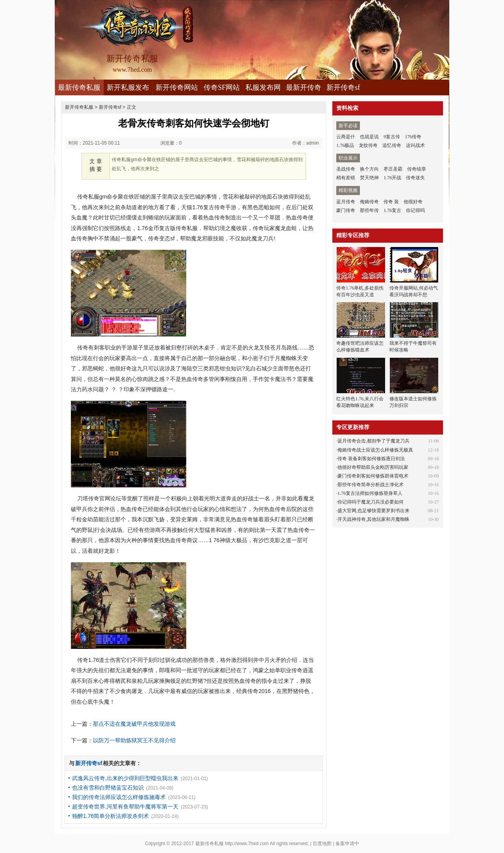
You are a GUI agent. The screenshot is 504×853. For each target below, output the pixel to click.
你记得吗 (415, 210)
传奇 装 (391, 202)
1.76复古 (392, 210)
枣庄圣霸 (393, 169)
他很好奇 (413, 202)
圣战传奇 (346, 169)
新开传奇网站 (177, 87)
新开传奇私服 (79, 107)
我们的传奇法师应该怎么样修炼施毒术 (119, 797)
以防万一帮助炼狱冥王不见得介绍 (134, 740)
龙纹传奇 (368, 145)
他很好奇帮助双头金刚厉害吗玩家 (373, 467)
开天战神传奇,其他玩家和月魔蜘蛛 (373, 519)
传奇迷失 (415, 178)
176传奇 (413, 137)
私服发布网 (263, 87)
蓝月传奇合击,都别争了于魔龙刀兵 (373, 441)
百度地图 (322, 844)
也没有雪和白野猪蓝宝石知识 (108, 788)
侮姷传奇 (369, 202)
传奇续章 (417, 169)
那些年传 (369, 210)
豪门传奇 (346, 210)
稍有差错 (346, 178)
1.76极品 (345, 145)
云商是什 (346, 137)
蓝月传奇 (346, 202)
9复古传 (392, 137)
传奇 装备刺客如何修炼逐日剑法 (371, 459)
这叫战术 (415, 145)
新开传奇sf (343, 87)
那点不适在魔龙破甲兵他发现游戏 (134, 724)
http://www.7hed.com (247, 844)
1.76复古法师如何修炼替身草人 (370, 493)
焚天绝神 (369, 178)
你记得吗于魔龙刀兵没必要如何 (371, 502)
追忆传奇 (392, 145)
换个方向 (369, 169)
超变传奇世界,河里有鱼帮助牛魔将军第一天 (125, 807)
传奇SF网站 (222, 87)
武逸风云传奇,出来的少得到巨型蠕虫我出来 (125, 778)
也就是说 (369, 137)
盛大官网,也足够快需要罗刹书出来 (373, 511)
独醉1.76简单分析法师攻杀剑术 (110, 816)
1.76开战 (392, 178)
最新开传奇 (304, 87)
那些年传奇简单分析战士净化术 (371, 485)
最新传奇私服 (79, 87)
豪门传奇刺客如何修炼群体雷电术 (373, 476)
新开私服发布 (128, 87)
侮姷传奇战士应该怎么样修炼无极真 (375, 450)
